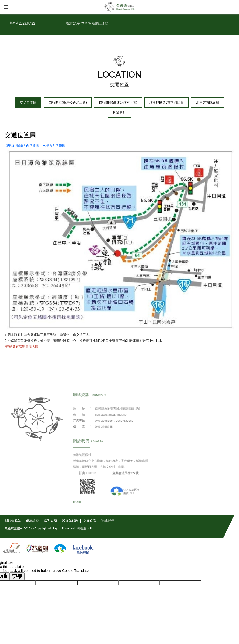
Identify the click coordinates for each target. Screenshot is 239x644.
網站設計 (82, 529)
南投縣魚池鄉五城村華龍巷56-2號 (117, 415)
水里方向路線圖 (207, 102)
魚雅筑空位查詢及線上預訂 (101, 23)
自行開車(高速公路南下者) (118, 102)
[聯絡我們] (108, 521)
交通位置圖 (28, 102)
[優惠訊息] (33, 521)
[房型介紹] (51, 521)
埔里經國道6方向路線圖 (167, 102)
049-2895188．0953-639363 (114, 427)
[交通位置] (90, 521)
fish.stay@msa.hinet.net (111, 421)
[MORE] (78, 508)
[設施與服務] (70, 521)
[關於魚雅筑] (14, 521)
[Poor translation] (17, 576)
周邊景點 (119, 112)
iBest (93, 529)
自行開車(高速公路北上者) (68, 102)
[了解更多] (26, 23)
